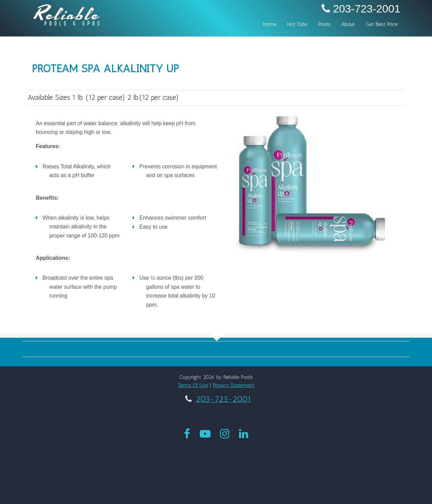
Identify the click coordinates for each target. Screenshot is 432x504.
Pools (324, 24)
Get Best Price (382, 24)
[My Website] (66, 14)
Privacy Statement (234, 385)
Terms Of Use (193, 385)
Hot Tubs (297, 24)
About (348, 24)
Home (270, 24)
